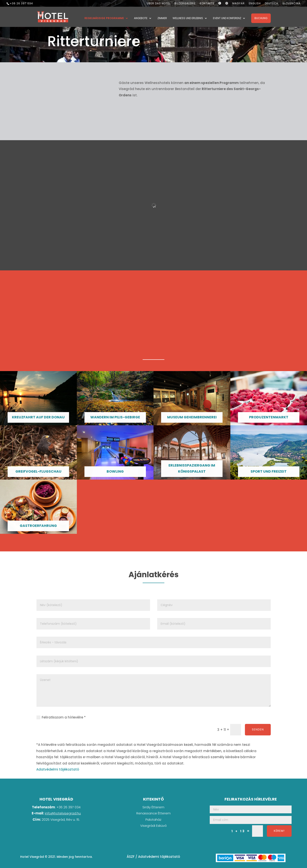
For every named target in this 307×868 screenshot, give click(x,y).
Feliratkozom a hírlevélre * (61, 717)
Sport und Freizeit (269, 471)
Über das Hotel (159, 4)
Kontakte (207, 4)
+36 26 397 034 (21, 3)
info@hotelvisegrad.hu (63, 813)
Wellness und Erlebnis (188, 19)
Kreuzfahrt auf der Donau (38, 417)
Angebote (141, 19)
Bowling (115, 471)
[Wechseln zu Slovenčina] (291, 4)
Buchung (261, 19)
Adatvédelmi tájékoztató (58, 769)
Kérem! (279, 831)
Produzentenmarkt (269, 417)
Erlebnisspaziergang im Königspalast (192, 469)
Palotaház (153, 820)
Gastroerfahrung (38, 526)
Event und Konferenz (227, 19)
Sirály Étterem (153, 807)
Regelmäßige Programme (104, 19)
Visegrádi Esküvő (153, 826)
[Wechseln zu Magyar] (239, 4)
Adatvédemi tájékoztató (159, 857)
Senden (258, 729)
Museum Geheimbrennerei (192, 417)
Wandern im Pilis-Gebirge (115, 417)
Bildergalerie (185, 4)
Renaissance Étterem (153, 813)
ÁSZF (131, 857)
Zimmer (162, 19)
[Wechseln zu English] (255, 4)
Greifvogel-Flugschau (38, 471)
